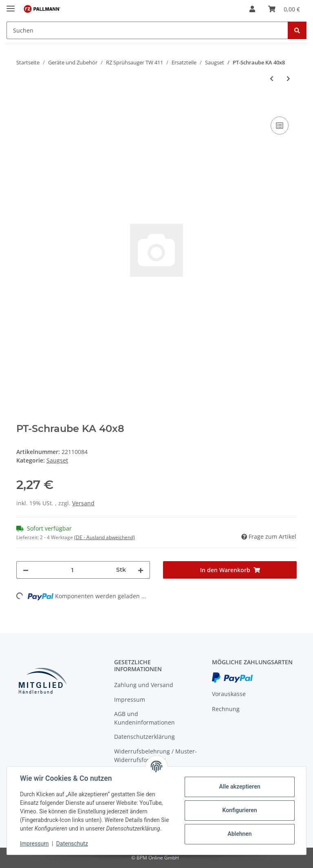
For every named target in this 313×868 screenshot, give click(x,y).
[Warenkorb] (284, 9)
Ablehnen (239, 834)
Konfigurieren (239, 810)
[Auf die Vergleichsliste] (280, 126)
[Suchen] (147, 30)
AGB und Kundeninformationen (144, 718)
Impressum (130, 699)
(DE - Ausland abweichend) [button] (105, 537)
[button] (252, 9)
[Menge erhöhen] (141, 570)
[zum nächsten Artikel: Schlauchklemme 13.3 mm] (288, 78)
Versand (83, 503)
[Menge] (72, 570)
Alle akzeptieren (239, 786)
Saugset (57, 460)
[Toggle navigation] (11, 5)
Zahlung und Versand (144, 685)
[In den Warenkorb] (23, 106)
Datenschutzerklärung (144, 737)
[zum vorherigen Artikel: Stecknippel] (272, 78)
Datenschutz (72, 844)
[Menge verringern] (26, 570)
